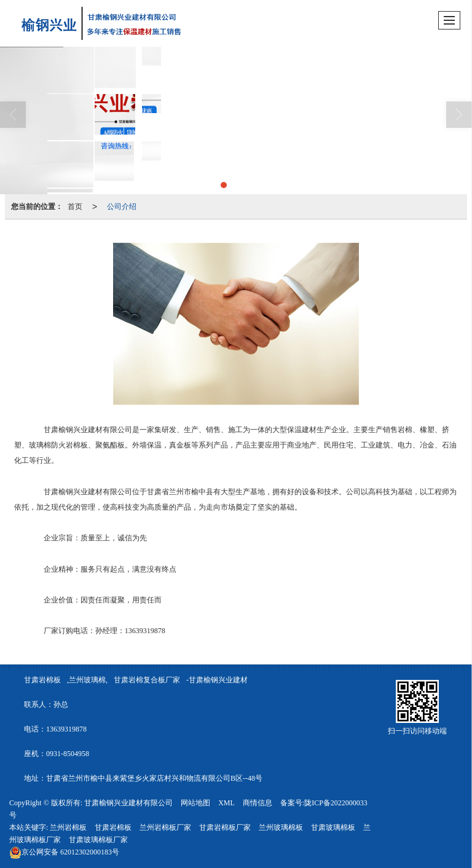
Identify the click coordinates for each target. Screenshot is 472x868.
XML (226, 803)
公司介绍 (122, 207)
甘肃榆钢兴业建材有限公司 (128, 803)
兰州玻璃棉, (88, 680)
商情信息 (258, 803)
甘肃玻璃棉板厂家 (98, 840)
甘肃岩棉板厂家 (225, 827)
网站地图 (195, 803)
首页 (75, 207)
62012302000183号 (64, 852)
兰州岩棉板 (68, 827)
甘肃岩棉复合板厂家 (147, 680)
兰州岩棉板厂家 (165, 827)
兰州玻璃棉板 (281, 827)
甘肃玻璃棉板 (333, 827)
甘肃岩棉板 (42, 680)
